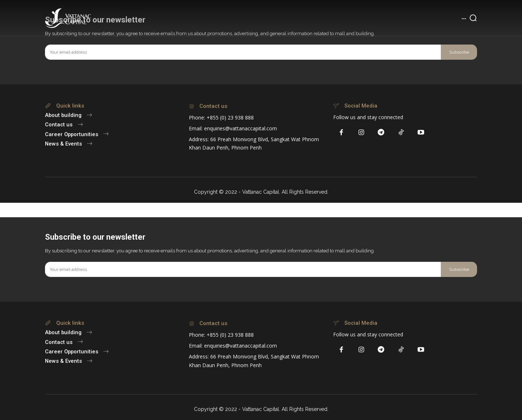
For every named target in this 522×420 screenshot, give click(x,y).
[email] (243, 52)
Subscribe (459, 52)
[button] (473, 18)
